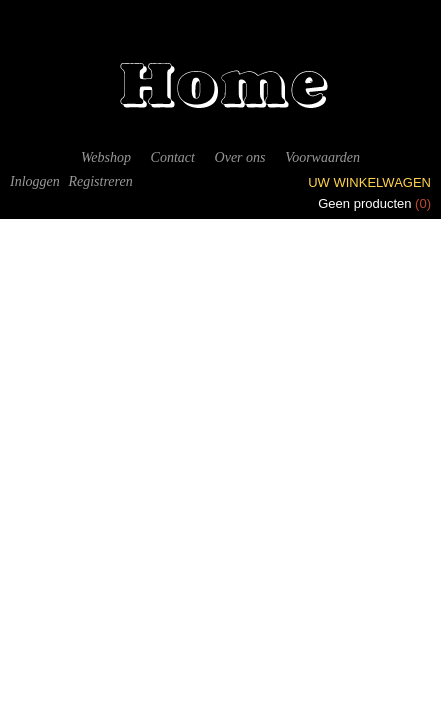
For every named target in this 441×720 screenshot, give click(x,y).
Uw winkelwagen (369, 182)
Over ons (240, 157)
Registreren (100, 181)
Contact (173, 157)
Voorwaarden (322, 157)
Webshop (106, 157)
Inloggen (35, 181)
